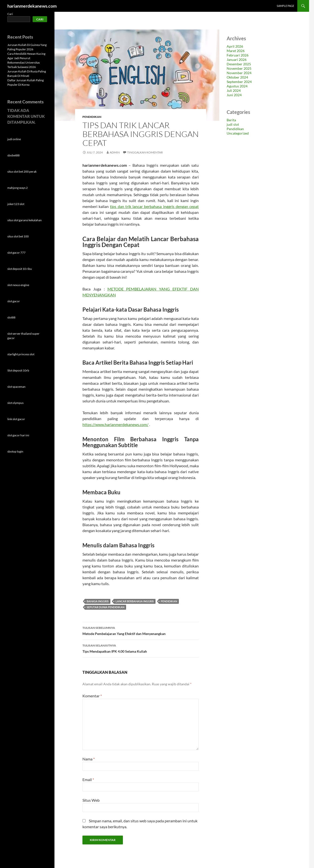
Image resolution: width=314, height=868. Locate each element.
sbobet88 (13, 155)
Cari (10, 14)
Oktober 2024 (237, 77)
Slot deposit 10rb (18, 370)
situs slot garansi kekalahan (25, 220)
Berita (231, 120)
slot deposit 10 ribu (20, 269)
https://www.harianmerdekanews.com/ (115, 424)
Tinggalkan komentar (145, 152)
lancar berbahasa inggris (135, 601)
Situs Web (91, 800)
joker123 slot (16, 204)
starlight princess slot (21, 354)
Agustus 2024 (237, 86)
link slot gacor (16, 419)
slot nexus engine (18, 285)
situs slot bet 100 (18, 236)
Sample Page (285, 6)
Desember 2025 (239, 64)
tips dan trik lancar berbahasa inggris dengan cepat (154, 206)
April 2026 (235, 46)
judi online (14, 139)
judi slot (233, 124)
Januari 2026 (237, 60)
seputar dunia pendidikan (105, 607)
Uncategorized (238, 133)
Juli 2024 (234, 90)
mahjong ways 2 (18, 188)
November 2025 (239, 68)
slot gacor (14, 301)
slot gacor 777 (16, 253)
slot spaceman (16, 387)
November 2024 (239, 73)
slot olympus (15, 403)
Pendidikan (92, 117)
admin (115, 152)
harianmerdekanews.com (32, 6)
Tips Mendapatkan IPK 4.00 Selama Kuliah (141, 648)
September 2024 (239, 82)
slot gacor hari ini (18, 435)
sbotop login (15, 451)
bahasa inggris (98, 601)
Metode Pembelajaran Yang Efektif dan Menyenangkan (141, 630)
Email (88, 779)
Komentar (92, 696)
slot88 (11, 317)
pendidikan (169, 601)
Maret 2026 (236, 51)
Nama (89, 759)
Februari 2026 (238, 55)
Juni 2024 (234, 95)
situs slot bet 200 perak (22, 172)
